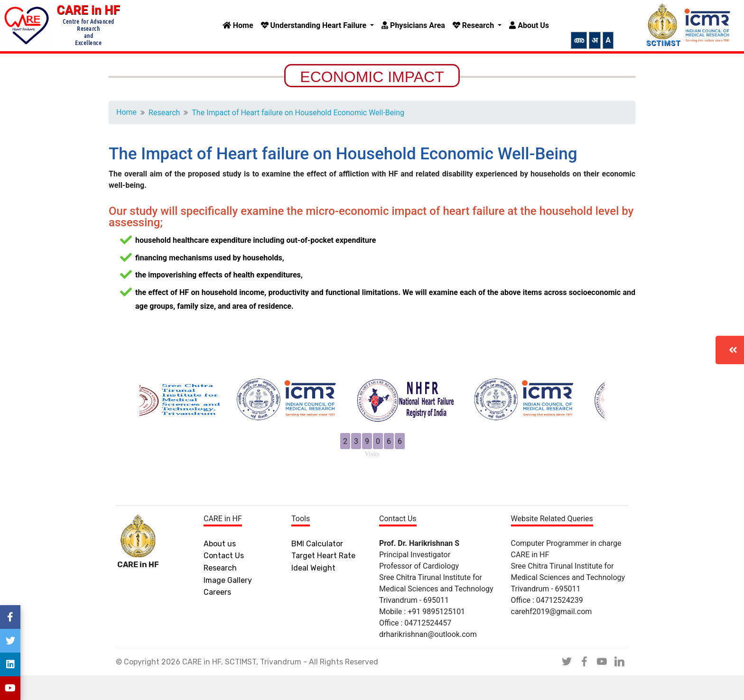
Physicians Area (413, 25)
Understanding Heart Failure (315, 25)
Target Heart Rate (323, 580)
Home (238, 25)
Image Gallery (228, 605)
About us (220, 568)
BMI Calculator (317, 568)
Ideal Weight (313, 593)
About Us (529, 25)
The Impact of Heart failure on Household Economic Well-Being (307, 113)
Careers (217, 617)
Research (474, 25)
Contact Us (224, 580)
